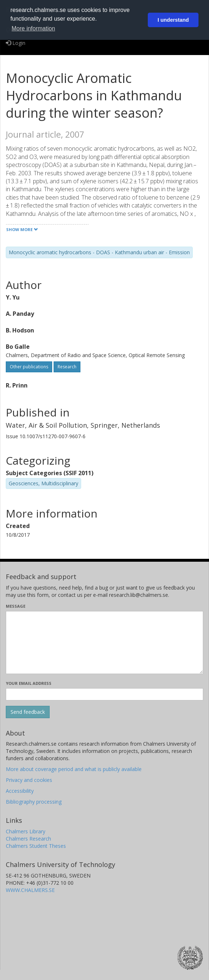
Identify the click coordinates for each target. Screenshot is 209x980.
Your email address (29, 683)
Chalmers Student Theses (36, 846)
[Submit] (28, 712)
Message (16, 606)
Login (16, 43)
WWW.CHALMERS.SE (30, 890)
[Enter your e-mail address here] (104, 694)
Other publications (29, 367)
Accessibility (20, 791)
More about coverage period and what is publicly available (74, 769)
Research (67, 367)
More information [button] (33, 28)
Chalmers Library (26, 831)
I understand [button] (173, 20)
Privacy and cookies (29, 780)
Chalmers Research (28, 839)
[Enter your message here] (104, 642)
